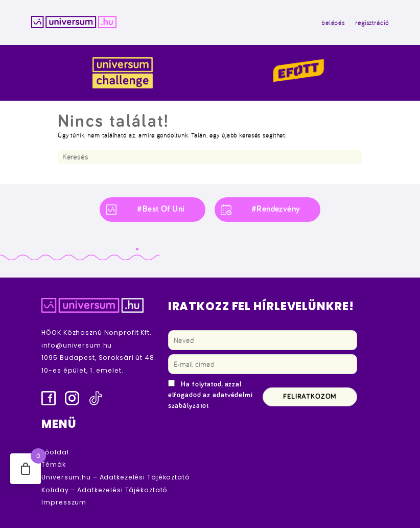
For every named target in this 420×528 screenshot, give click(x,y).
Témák (53, 464)
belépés (333, 22)
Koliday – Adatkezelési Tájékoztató (104, 490)
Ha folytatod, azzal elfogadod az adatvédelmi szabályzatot (211, 395)
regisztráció (372, 22)
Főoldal (55, 452)
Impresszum (64, 502)
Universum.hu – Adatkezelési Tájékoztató (115, 477)
